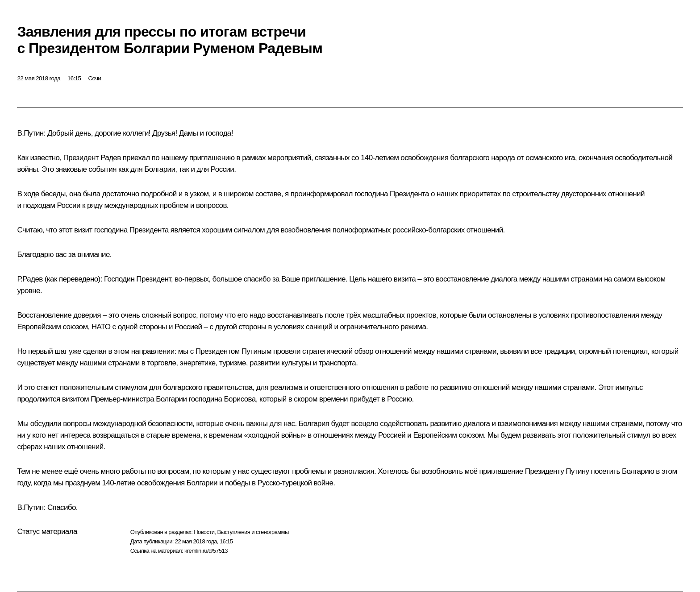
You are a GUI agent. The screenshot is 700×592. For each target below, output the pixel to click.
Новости (204, 532)
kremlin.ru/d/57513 (206, 551)
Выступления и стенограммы (253, 532)
